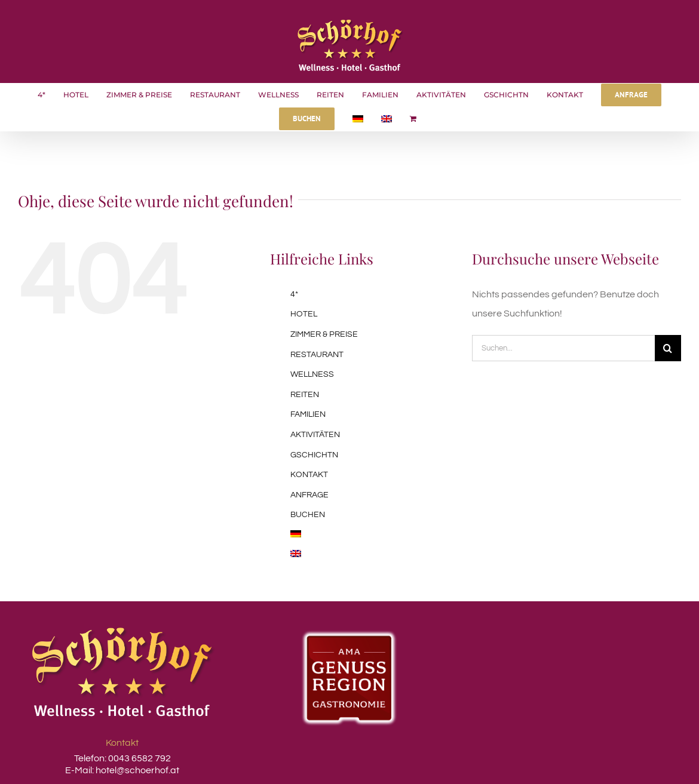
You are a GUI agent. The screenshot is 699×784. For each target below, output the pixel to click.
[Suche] (668, 348)
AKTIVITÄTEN (315, 435)
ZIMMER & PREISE (324, 334)
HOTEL (304, 314)
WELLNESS (312, 374)
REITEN (305, 395)
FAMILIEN (308, 414)
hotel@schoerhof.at (137, 770)
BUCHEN (308, 515)
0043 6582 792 (139, 758)
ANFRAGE (309, 495)
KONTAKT (309, 475)
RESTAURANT (317, 355)
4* (294, 294)
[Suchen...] (563, 348)
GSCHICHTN (314, 455)
